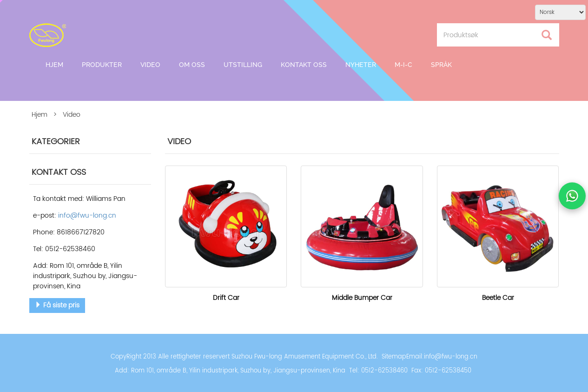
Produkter (102, 65)
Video (150, 65)
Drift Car (226, 298)
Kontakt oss (304, 65)
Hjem (54, 65)
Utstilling (243, 65)
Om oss (192, 65)
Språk (441, 65)
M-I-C (403, 65)
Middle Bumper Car (362, 298)
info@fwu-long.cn (451, 357)
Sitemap (394, 357)
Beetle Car (498, 298)
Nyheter (361, 65)
